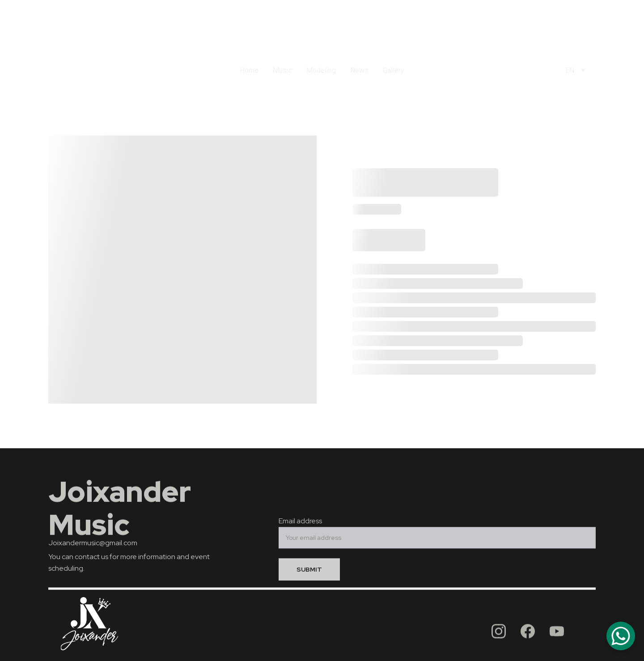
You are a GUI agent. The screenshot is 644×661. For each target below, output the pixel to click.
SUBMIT (309, 572)
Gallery (394, 70)
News (359, 70)
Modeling (321, 70)
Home (249, 70)
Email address (300, 524)
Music (282, 70)
